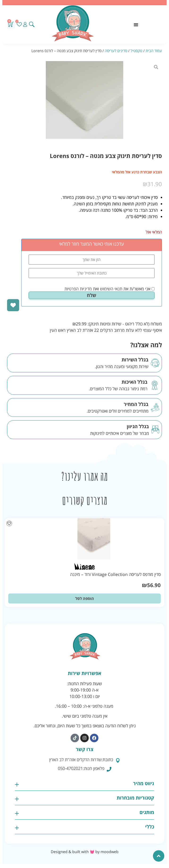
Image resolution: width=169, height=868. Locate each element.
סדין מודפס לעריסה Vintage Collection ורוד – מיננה (115, 574)
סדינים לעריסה (116, 51)
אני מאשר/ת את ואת (110, 289)
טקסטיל (136, 51)
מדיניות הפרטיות (78, 289)
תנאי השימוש (111, 289)
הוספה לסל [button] (85, 598)
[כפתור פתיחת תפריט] (136, 25)
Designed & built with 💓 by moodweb (85, 852)
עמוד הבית (154, 51)
